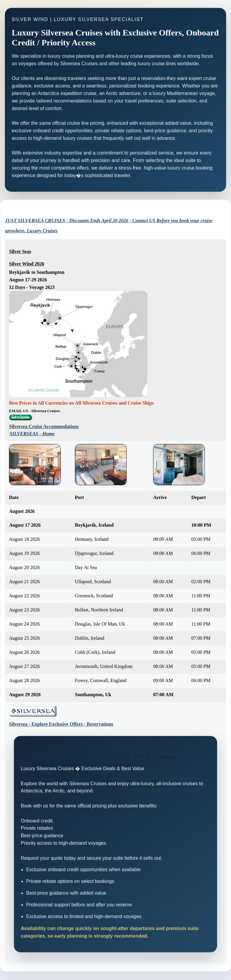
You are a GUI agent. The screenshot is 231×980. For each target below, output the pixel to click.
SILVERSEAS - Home (32, 434)
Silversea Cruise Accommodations (44, 426)
